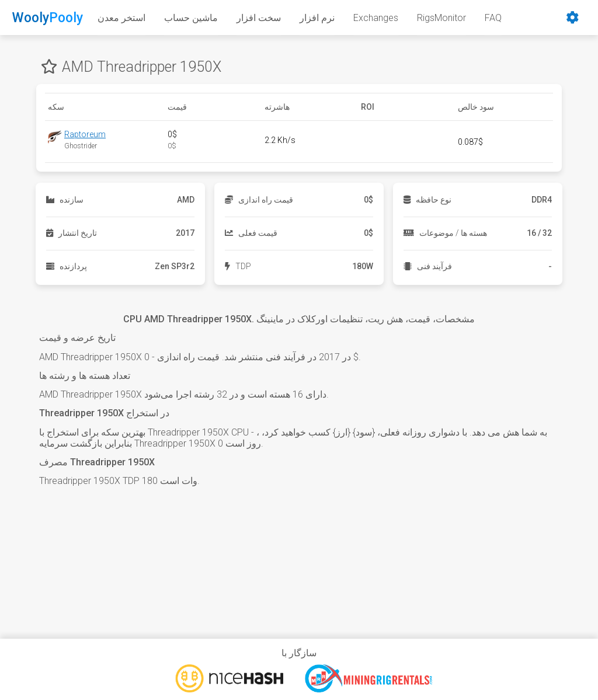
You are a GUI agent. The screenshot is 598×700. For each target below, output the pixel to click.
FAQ (493, 18)
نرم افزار (317, 18)
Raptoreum (85, 134)
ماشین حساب (191, 18)
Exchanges (376, 18)
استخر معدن (121, 18)
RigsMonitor (441, 18)
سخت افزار (259, 18)
